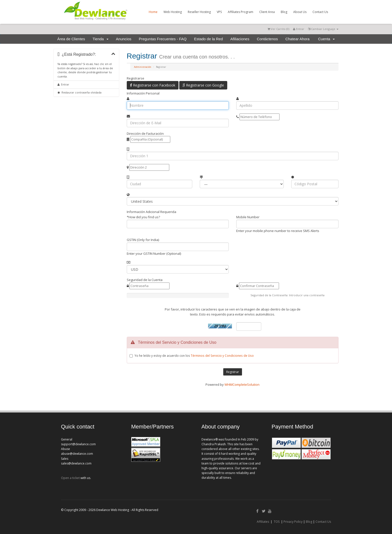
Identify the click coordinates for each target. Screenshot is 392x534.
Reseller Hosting (199, 12)
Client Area (267, 12)
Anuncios (124, 39)
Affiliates (263, 522)
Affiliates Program (240, 12)
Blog (284, 12)
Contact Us (320, 12)
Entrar (299, 29)
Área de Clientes (71, 39)
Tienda (100, 39)
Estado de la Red (208, 39)
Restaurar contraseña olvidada (79, 92)
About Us (300, 12)
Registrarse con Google (203, 85)
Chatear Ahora (297, 39)
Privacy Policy (293, 522)
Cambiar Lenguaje (323, 29)
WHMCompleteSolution (242, 384)
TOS (277, 522)
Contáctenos (267, 39)
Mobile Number (248, 217)
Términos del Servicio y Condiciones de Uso (222, 355)
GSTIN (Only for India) (143, 240)
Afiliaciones (240, 39)
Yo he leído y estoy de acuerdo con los (194, 355)
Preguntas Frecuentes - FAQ (163, 39)
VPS (219, 12)
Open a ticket (70, 478)
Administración (143, 67)
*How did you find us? (143, 217)
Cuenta (326, 39)
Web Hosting (173, 12)
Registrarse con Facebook (153, 85)
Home (153, 12)
